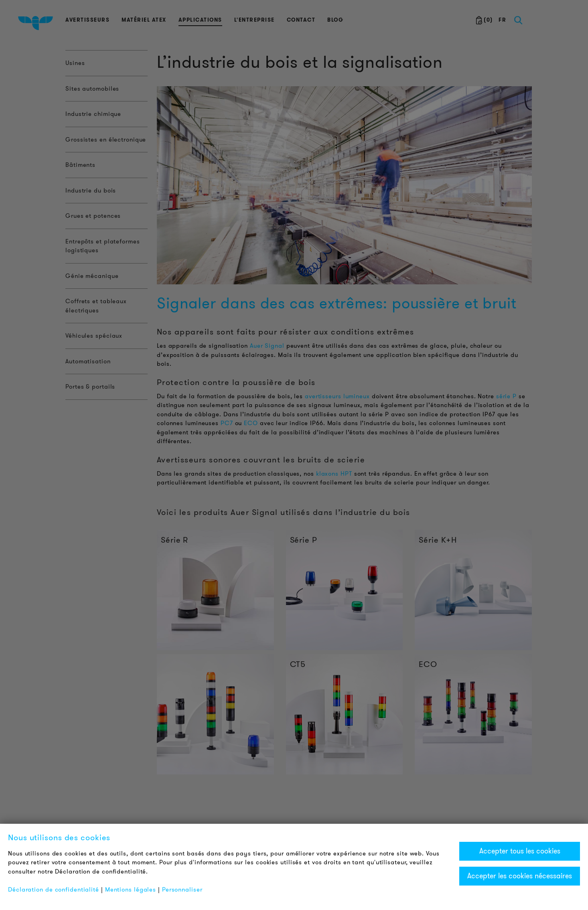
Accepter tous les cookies (520, 851)
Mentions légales (131, 890)
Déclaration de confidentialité (54, 890)
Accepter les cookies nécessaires (520, 876)
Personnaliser (182, 890)
